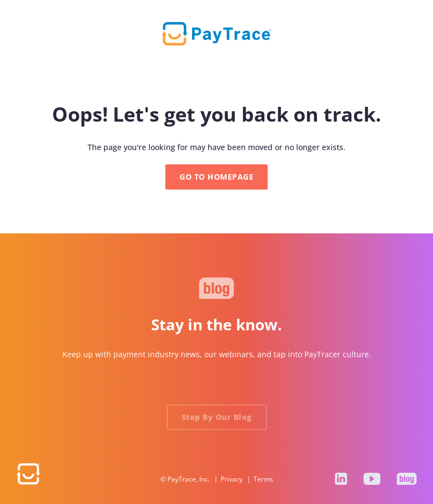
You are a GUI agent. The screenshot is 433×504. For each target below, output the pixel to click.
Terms (263, 479)
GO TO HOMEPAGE (216, 177)
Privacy (232, 479)
